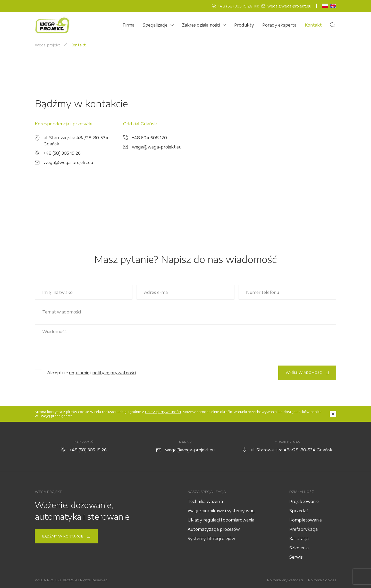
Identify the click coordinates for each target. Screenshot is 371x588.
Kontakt (313, 25)
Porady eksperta (279, 25)
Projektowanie (304, 501)
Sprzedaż (299, 511)
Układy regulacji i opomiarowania (221, 520)
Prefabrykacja (303, 529)
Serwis (296, 557)
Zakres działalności (204, 25)
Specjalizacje (158, 25)
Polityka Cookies (322, 580)
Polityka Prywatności (285, 580)
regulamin (79, 373)
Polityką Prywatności (163, 412)
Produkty (244, 25)
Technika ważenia (205, 501)
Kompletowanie (306, 520)
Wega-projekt (48, 45)
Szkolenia (299, 548)
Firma (129, 25)
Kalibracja (299, 539)
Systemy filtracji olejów (211, 539)
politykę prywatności (114, 373)
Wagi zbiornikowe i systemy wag (221, 511)
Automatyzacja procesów (214, 529)
